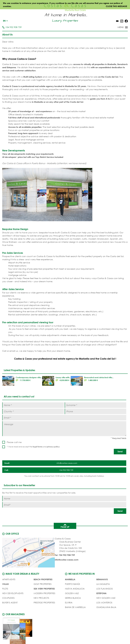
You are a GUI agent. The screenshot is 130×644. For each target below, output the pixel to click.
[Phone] (96, 411)
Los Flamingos (105, 589)
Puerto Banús (73, 584)
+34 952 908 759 (12, 27)
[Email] (64, 505)
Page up (65, 526)
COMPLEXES (8, 598)
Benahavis (102, 579)
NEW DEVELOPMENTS (13, 593)
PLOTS (5, 589)
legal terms (38, 447)
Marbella (70, 579)
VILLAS (5, 584)
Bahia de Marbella (75, 607)
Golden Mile (72, 593)
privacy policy (53, 447)
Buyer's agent (10, 603)
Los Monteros (104, 603)
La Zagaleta (103, 584)
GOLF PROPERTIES (43, 584)
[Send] (120, 452)
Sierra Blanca (73, 598)
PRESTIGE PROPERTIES (44, 603)
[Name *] (33, 405)
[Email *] (64, 418)
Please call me (14, 442)
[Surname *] (96, 405)
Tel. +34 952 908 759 (65, 555)
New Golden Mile (106, 598)
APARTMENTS (9, 579)
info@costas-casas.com (67, 560)
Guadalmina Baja (106, 607)
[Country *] (33, 411)
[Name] (64, 499)
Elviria (69, 603)
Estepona (101, 593)
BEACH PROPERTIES (43, 579)
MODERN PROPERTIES (44, 593)
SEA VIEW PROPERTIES (44, 589)
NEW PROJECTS (41, 598)
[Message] (64, 429)
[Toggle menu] (119, 27)
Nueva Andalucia (75, 589)
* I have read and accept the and (33, 447)
